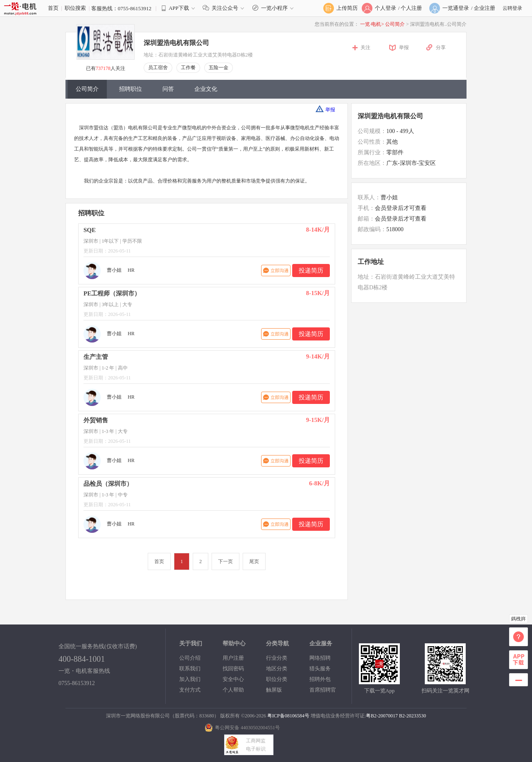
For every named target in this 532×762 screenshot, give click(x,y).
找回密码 (233, 668)
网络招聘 (320, 658)
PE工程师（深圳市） (112, 293)
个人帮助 (233, 690)
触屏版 (274, 690)
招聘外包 (320, 679)
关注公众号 (225, 8)
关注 (365, 47)
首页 (53, 8)
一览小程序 (274, 8)
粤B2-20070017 (382, 716)
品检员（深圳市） (108, 484)
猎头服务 (320, 668)
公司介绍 (190, 658)
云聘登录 (512, 8)
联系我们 (190, 668)
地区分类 (277, 668)
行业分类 (277, 658)
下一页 (225, 561)
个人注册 (411, 8)
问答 (168, 89)
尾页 (254, 561)
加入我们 (190, 679)
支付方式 (190, 690)
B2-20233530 (413, 716)
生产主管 (96, 357)
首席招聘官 (323, 690)
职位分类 (277, 679)
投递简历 (311, 271)
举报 (404, 47)
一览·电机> (372, 24)
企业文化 (206, 89)
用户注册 (233, 658)
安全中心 (233, 679)
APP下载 (179, 8)
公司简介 (396, 24)
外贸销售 (96, 420)
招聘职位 (131, 89)
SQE (90, 230)
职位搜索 (75, 8)
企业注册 (485, 8)
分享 (441, 47)
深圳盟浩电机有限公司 (176, 43)
